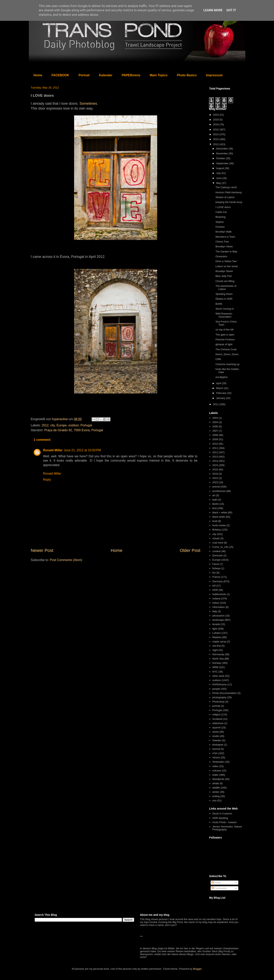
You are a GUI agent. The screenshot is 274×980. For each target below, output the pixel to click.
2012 (45, 425)
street (216, 732)
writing (216, 796)
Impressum (214, 75)
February (222, 393)
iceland (216, 598)
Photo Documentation (225, 693)
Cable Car (221, 212)
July (219, 173)
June (219, 178)
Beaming (220, 217)
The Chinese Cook (226, 349)
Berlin (216, 504)
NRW (215, 667)
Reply (47, 480)
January (221, 398)
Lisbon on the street (227, 266)
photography (219, 697)
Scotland (217, 719)
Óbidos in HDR (224, 299)
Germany (218, 581)
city (53, 425)
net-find (217, 646)
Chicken (220, 227)
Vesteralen (218, 762)
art (214, 495)
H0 (214, 586)
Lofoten (217, 633)
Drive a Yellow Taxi (226, 261)
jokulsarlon (218, 616)
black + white (220, 512)
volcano (217, 771)
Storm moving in (225, 309)
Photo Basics (187, 75)
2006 (215, 426)
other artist (218, 676)
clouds (216, 538)
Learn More (213, 10)
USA (215, 753)
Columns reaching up (227, 364)
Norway (217, 663)
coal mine (218, 543)
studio (216, 736)
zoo (214, 800)
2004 (215, 422)
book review (219, 525)
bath (215, 500)
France (216, 577)
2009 (215, 439)
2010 (215, 444)
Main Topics (159, 75)
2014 (216, 134)
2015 (216, 130)
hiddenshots (219, 594)
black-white (219, 517)
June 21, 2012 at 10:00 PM (82, 450)
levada (216, 624)
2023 (216, 115)
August (220, 168)
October (221, 158)
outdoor (73, 425)
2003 (215, 418)
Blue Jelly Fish (224, 276)
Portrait (84, 75)
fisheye (216, 568)
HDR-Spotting (220, 818)
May (219, 183)
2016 (216, 124)
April (219, 383)
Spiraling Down (224, 294)
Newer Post (42, 550)
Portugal (86, 425)
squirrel (217, 728)
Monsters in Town (225, 237)
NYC (215, 672)
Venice (216, 757)
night (215, 650)
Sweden (217, 740)
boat (215, 521)
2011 (216, 404)
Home (38, 75)
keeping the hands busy (229, 202)
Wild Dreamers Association (224, 315)
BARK (219, 304)
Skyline (220, 222)
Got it (231, 10)
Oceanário (221, 256)
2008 (215, 435)
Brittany (217, 530)
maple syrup (219, 641)
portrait (216, 706)
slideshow (218, 723)
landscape (218, 620)
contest (216, 551)
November (222, 153)
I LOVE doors (223, 207)
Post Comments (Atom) (66, 560)
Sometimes (88, 104)
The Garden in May (226, 252)
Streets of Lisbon (225, 197)
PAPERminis (131, 75)
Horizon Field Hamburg (229, 192)
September (223, 163)
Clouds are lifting (225, 281)
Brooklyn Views (224, 246)
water (215, 775)
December (222, 149)
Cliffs (218, 359)
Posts (216, 883)
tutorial (216, 749)
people (216, 689)
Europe (62, 425)
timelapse (218, 745)
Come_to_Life (220, 547)
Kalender (106, 75)
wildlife (216, 788)
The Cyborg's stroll (226, 187)
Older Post (190, 550)
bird (215, 508)
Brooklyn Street (224, 271)
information (219, 607)
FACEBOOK (60, 75)
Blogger (197, 969)
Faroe (216, 564)
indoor (216, 603)
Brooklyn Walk (224, 232)
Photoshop (218, 702)
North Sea (218, 659)
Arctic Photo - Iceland (224, 822)
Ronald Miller (53, 450)
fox (214, 573)
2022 (215, 478)
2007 (215, 431)
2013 (216, 139)
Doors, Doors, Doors (227, 354)
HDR (215, 590)
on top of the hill (224, 330)
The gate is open (225, 335)
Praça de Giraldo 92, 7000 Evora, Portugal (74, 430)
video (215, 766)
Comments (219, 888)
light (215, 629)
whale (216, 783)
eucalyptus (222, 377)
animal (216, 487)
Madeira (217, 637)
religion (216, 714)
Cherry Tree (222, 242)
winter (216, 792)
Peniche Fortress (225, 339)
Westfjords (218, 779)
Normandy (218, 654)
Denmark (218, 555)
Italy (215, 611)
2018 (216, 120)
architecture (219, 491)
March (220, 388)
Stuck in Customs (222, 814)
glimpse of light (224, 344)
